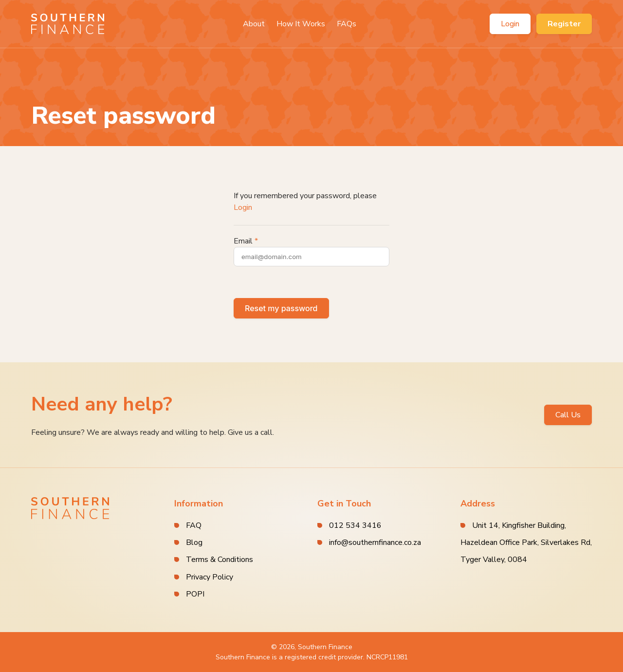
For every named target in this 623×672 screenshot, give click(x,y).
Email (243, 241)
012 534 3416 (355, 525)
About (254, 24)
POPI (195, 594)
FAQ (194, 525)
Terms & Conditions (220, 560)
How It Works (301, 24)
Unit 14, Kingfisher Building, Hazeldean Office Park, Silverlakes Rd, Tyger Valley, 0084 (526, 542)
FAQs (347, 24)
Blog (194, 542)
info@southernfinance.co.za (375, 542)
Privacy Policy (210, 577)
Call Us (568, 415)
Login (510, 24)
